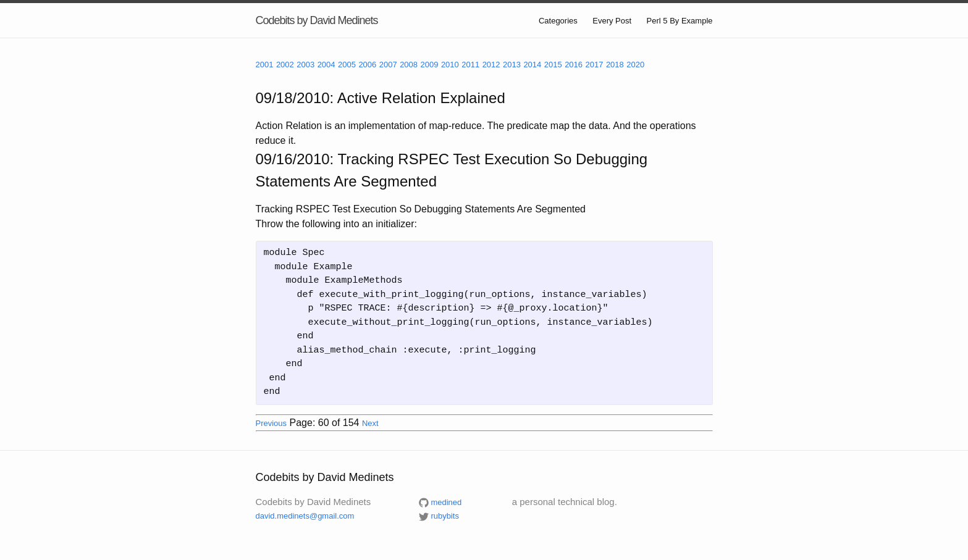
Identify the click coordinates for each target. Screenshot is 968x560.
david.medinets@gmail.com (305, 516)
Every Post (612, 21)
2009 (430, 65)
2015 (553, 65)
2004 (326, 65)
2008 (409, 65)
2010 (450, 65)
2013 (512, 65)
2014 (532, 65)
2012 (491, 65)
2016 (574, 65)
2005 (347, 65)
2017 (595, 65)
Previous (271, 423)
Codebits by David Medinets (317, 20)
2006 (367, 65)
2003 (305, 65)
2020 (635, 65)
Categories (558, 21)
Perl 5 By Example (680, 21)
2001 (265, 65)
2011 (470, 65)
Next (370, 423)
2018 (615, 65)
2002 (285, 65)
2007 (388, 65)
